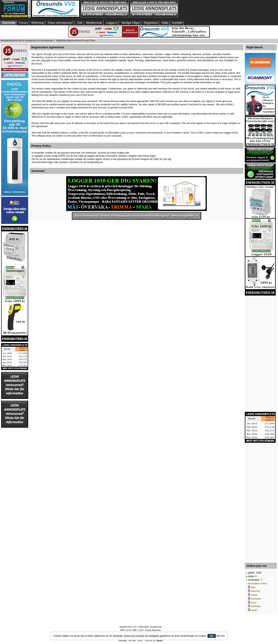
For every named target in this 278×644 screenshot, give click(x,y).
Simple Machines (153, 630)
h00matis (256, 606)
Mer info (221, 636)
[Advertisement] (203, 9)
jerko (254, 603)
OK (212, 636)
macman (256, 591)
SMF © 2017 (138, 630)
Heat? (254, 610)
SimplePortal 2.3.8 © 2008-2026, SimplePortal (140, 627)
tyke (253, 587)
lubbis (254, 595)
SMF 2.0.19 (125, 630)
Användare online (257, 584)
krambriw (256, 599)
